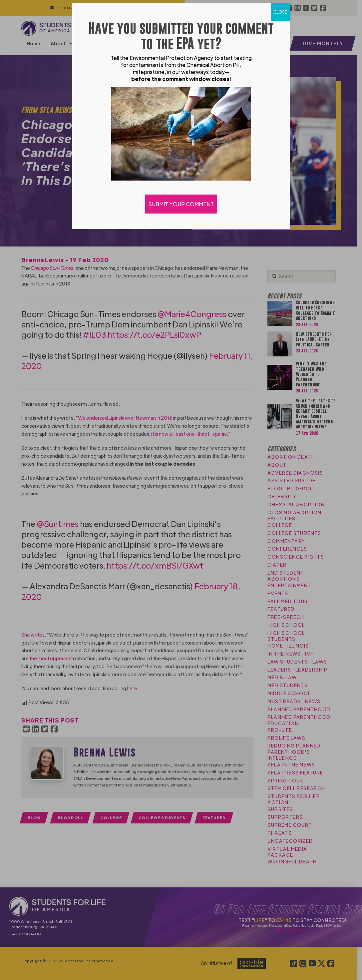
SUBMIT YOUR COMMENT (181, 204)
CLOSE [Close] (280, 12)
